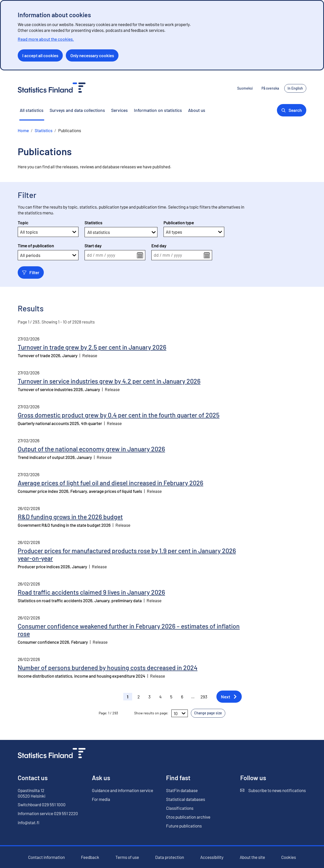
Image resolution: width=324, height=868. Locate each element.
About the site (252, 857)
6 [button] (182, 697)
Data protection (170, 857)
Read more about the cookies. (46, 39)
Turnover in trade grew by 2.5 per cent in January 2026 (92, 347)
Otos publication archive (188, 817)
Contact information (46, 857)
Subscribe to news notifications (273, 790)
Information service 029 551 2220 (48, 813)
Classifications (180, 808)
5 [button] (171, 697)
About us (197, 110)
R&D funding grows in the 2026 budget (70, 517)
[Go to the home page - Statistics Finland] (52, 88)
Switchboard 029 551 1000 (42, 804)
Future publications (184, 826)
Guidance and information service (123, 790)
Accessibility (212, 857)
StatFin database (182, 790)
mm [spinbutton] (99, 255)
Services (119, 110)
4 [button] (160, 697)
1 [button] (128, 697)
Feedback (90, 857)
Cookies (289, 857)
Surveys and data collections (77, 110)
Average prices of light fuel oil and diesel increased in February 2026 (110, 483)
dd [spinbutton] (89, 255)
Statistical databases (186, 799)
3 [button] (149, 697)
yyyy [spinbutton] (111, 255)
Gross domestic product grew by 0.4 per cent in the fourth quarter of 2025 (119, 415)
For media (101, 799)
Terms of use (127, 857)
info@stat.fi (29, 822)
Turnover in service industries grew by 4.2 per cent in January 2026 (109, 381)
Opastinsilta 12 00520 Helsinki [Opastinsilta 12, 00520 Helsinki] (32, 793)
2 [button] (139, 697)
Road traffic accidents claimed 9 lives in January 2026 (91, 592)
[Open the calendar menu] (140, 255)
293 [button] (204, 697)
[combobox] (88, 232)
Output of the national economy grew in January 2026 (91, 449)
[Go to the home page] (52, 754)
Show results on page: (151, 713)
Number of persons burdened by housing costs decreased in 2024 (108, 668)
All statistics (32, 110)
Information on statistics (158, 110)
